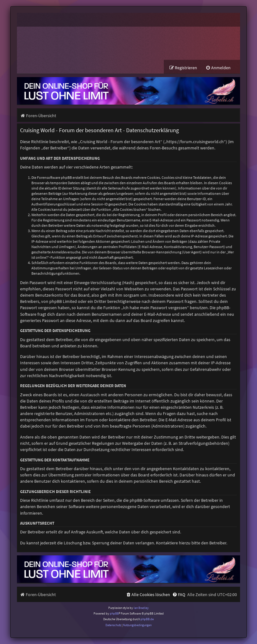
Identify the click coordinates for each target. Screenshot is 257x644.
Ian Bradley (141, 608)
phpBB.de (147, 619)
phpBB (114, 613)
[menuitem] (218, 68)
